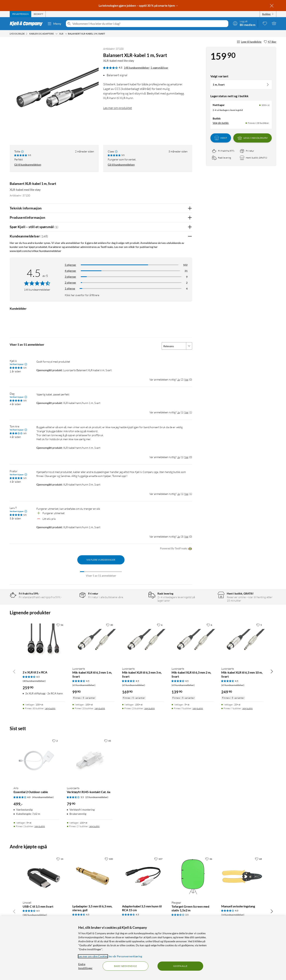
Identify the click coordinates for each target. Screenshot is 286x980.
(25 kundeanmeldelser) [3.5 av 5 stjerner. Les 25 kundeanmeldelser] (97, 797)
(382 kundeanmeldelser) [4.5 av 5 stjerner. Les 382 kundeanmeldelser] (35, 915)
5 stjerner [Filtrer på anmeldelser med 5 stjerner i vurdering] (70, 265)
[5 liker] (259, 625)
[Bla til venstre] (14, 671)
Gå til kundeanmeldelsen (28, 165)
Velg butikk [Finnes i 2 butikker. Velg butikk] (40, 826)
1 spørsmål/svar (159, 68)
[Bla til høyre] (272, 671)
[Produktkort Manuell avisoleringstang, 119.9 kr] (242, 876)
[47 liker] (270, 42)
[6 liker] (160, 625)
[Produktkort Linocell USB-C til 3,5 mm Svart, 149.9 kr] (44, 876)
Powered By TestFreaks (176, 549)
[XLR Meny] (66, 34)
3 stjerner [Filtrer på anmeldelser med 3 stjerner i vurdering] (70, 277)
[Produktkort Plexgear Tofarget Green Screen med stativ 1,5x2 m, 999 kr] (193, 876)
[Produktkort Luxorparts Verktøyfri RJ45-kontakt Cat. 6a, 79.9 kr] (90, 760)
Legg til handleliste (249, 42)
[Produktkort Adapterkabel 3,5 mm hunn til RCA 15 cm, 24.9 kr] (143, 876)
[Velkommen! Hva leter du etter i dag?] (150, 24)
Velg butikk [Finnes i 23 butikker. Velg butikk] (149, 708)
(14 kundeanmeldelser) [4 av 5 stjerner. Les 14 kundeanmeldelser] (233, 915)
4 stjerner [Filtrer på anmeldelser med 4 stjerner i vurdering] (70, 271)
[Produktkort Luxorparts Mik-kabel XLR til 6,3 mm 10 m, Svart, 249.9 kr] (242, 642)
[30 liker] (109, 625)
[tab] (20, 14)
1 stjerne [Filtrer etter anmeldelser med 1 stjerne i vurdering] (70, 288)
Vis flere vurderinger (101, 560)
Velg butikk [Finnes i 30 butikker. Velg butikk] (50, 708)
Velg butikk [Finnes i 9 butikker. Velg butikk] (198, 708)
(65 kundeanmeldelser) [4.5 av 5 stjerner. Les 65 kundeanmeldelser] (84, 685)
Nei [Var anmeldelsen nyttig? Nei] (186, 379)
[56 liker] (60, 625)
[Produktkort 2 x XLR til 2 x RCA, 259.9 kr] (44, 642)
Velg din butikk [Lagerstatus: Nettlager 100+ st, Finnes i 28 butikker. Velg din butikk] (221, 123)
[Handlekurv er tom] (274, 23)
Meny (54, 24)
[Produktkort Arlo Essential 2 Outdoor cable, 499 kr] (36, 760)
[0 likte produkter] (265, 23)
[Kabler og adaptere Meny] (57, 34)
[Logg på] (244, 23)
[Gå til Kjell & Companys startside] (27, 24)
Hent (221, 138)
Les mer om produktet (118, 108)
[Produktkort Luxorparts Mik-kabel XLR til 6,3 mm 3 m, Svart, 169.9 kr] (143, 642)
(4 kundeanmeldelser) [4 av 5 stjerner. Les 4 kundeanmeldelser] (43, 797)
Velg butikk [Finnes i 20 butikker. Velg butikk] (100, 708)
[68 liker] (258, 859)
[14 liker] (60, 859)
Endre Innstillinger (85, 966)
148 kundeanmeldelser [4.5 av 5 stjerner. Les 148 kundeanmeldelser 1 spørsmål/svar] (137, 68)
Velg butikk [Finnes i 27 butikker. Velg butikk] (94, 826)
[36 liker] (209, 859)
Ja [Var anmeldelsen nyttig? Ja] (179, 379)
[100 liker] (109, 859)
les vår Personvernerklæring (125, 956)
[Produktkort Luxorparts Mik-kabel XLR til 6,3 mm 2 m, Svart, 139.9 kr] (193, 642)
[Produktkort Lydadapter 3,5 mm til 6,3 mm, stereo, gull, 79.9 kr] (93, 876)
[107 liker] (158, 859)
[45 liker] (108, 741)
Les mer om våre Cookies (93, 956)
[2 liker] (55, 741)
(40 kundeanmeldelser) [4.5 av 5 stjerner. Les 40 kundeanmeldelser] (34, 681)
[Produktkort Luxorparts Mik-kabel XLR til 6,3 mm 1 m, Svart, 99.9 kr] (93, 642)
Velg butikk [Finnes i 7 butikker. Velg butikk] (247, 708)
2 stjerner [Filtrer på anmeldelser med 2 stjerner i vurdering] (70, 282)
